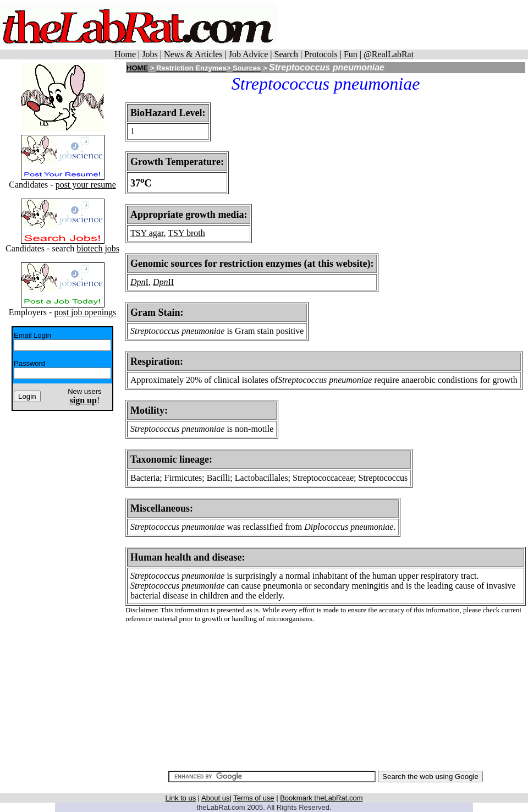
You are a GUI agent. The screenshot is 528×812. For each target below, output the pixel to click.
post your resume (86, 185)
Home (125, 54)
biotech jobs (98, 248)
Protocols (321, 54)
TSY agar (147, 233)
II (171, 282)
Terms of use (254, 798)
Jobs (150, 54)
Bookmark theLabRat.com (321, 798)
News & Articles (193, 54)
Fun (351, 54)
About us (215, 798)
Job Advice (249, 54)
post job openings (85, 312)
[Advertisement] (326, 692)
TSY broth (186, 233)
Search (286, 54)
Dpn (138, 282)
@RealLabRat (389, 54)
